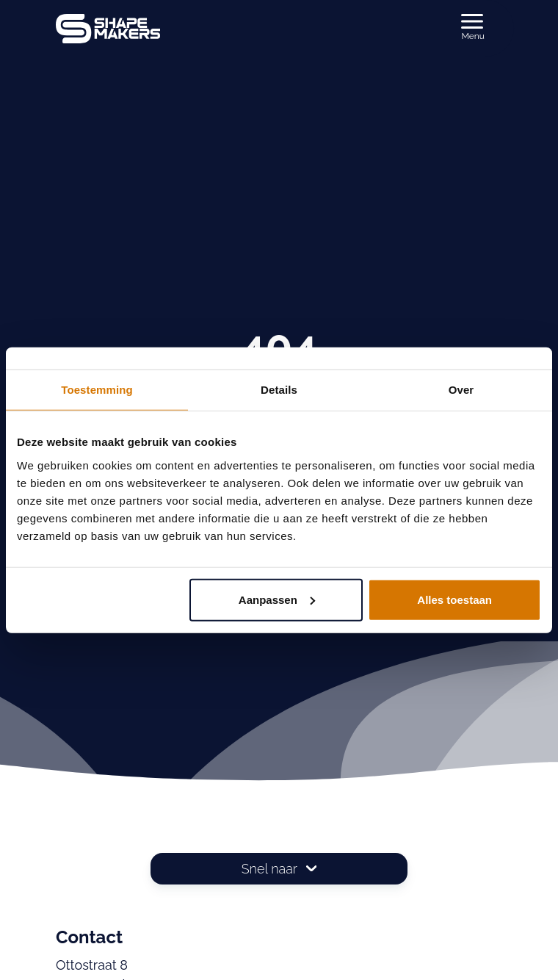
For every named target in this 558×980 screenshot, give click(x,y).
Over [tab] (461, 390)
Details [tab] (279, 390)
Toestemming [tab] (97, 390)
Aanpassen (277, 599)
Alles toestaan (454, 599)
